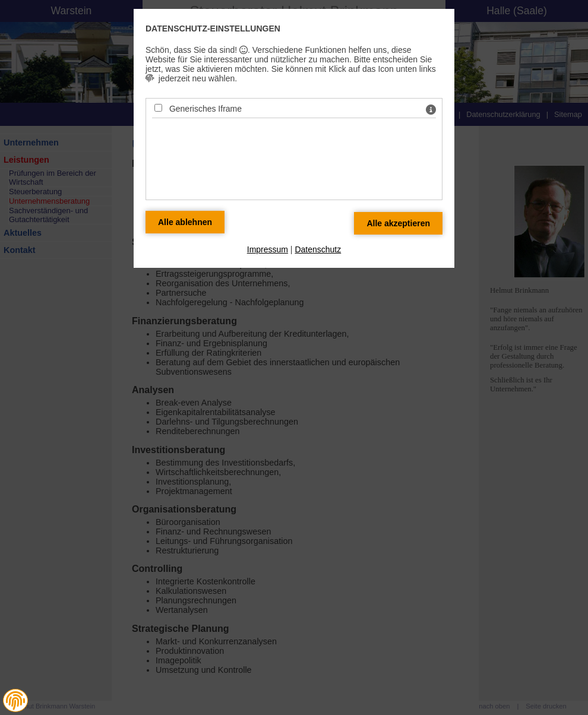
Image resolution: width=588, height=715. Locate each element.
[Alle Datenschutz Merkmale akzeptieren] (398, 223)
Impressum (268, 249)
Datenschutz (318, 249)
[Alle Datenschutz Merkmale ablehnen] (185, 222)
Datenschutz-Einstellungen (213, 29)
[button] (15, 701)
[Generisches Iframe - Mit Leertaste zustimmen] (158, 108)
